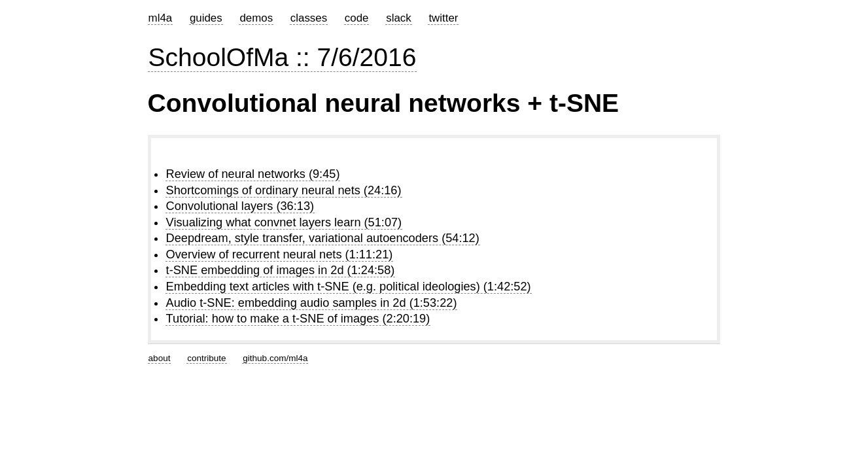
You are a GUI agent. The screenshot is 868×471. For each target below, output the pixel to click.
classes (309, 18)
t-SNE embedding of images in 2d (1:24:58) (281, 270)
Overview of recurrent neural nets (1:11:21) (280, 254)
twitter (443, 18)
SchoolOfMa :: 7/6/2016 (283, 57)
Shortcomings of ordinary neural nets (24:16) (284, 190)
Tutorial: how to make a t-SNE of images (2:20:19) (298, 319)
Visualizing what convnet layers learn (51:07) (284, 222)
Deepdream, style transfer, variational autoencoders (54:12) (323, 238)
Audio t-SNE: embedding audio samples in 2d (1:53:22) (312, 303)
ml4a (161, 18)
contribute (206, 358)
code (357, 18)
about (160, 358)
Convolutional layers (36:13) (240, 206)
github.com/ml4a (275, 358)
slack (398, 18)
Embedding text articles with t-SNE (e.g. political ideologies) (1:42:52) (349, 287)
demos (256, 18)
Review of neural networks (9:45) (253, 174)
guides (206, 18)
